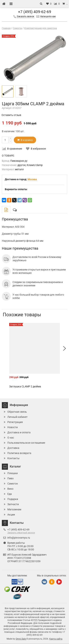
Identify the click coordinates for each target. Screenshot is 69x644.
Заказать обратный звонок (21, 533)
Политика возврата (19, 453)
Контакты (13, 458)
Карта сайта (56, 639)
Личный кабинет (17, 417)
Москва (32, 179)
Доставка (13, 448)
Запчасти (13, 504)
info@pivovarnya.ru (19, 538)
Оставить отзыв (11, 115)
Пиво (10, 478)
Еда (10, 494)
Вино (10, 489)
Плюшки (13, 473)
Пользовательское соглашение (26, 443)
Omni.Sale (21, 639)
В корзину (25, 140)
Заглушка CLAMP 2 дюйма (25, 386)
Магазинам (14, 509)
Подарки (13, 499)
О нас (11, 438)
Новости (13, 427)
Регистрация (15, 422)
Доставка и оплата (19, 432)
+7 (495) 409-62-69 (35, 12)
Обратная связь (17, 412)
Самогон (13, 484)
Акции (11, 515)
